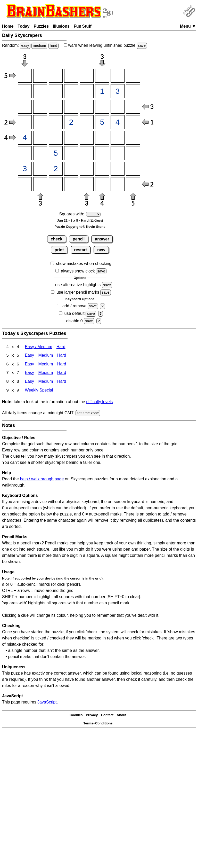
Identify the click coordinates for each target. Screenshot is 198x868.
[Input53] (56, 138)
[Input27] (118, 91)
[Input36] (102, 107)
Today (23, 26)
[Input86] (102, 184)
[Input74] (71, 169)
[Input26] (102, 91)
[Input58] (133, 138)
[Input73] (56, 169)
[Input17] (118, 76)
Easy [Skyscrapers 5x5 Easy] (29, 356)
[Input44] (71, 122)
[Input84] (71, 184)
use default (75, 313)
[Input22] (40, 91)
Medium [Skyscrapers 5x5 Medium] (46, 356)
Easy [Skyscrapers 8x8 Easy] (29, 382)
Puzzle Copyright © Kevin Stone (80, 227)
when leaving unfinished (105, 45)
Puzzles (41, 26)
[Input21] (25, 91)
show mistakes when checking (84, 264)
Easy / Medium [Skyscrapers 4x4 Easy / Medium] (38, 347)
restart (80, 250)
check (57, 239)
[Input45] (87, 122)
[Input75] (87, 169)
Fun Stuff (83, 26)
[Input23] (56, 91)
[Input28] (133, 91)
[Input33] (56, 107)
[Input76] (102, 169)
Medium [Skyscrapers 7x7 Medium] (46, 374)
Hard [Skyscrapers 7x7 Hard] (62, 374)
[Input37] (118, 107)
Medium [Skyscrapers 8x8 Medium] (46, 382)
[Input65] (87, 153)
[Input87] (118, 184)
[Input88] (133, 184)
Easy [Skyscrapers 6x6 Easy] (29, 365)
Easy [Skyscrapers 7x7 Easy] (29, 374)
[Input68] (133, 153)
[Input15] (87, 76)
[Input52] (40, 138)
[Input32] (40, 107)
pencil (79, 239)
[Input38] (133, 107)
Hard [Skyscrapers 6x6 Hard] (62, 365)
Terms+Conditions (98, 724)
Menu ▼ (188, 26)
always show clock (78, 271)
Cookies (76, 716)
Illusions (61, 26)
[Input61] (25, 153)
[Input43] (56, 122)
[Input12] (40, 76)
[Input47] (118, 122)
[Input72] (40, 169)
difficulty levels (99, 402)
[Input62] (40, 153)
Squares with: (72, 214)
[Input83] (56, 184)
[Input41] (25, 122)
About (122, 716)
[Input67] (118, 153)
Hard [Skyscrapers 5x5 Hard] (62, 356)
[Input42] (40, 122)
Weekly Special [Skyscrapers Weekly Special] (39, 391)
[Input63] (56, 153)
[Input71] (25, 169)
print (59, 250)
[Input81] (25, 184)
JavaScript (47, 703)
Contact (107, 716)
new (101, 250)
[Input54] (71, 138)
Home (8, 26)
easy (25, 45)
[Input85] (87, 184)
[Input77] (118, 169)
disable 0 (75, 321)
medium (39, 45)
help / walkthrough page (42, 479)
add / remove (74, 306)
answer (102, 239)
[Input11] (25, 76)
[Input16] (102, 76)
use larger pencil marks (78, 292)
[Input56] (102, 138)
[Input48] (133, 122)
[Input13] (56, 76)
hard (53, 45)
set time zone (88, 414)
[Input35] (87, 107)
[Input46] (102, 122)
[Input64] (71, 153)
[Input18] (133, 76)
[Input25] (87, 91)
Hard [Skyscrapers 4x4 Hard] (61, 347)
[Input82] (40, 184)
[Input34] (71, 107)
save (142, 45)
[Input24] (71, 91)
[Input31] (25, 107)
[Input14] (71, 76)
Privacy (92, 716)
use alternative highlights (78, 285)
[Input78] (133, 169)
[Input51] (25, 138)
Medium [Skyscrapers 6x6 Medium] (46, 365)
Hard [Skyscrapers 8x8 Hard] (62, 382)
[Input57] (118, 138)
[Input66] (102, 153)
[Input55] (87, 138)
